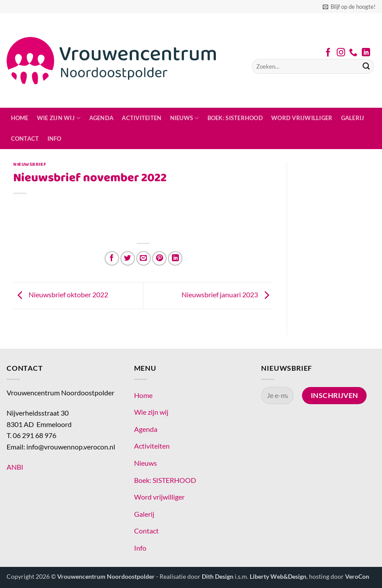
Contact (25, 139)
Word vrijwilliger (302, 118)
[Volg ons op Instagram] (341, 53)
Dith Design (218, 576)
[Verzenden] (366, 66)
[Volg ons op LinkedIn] (366, 53)
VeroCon (357, 576)
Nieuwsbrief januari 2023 (227, 294)
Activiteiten (142, 118)
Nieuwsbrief (30, 164)
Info (55, 139)
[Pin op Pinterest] (159, 258)
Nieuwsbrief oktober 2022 (61, 294)
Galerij (353, 118)
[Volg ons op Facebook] (328, 53)
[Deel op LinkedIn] (175, 258)
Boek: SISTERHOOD (235, 118)
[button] (349, 7)
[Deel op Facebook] (112, 258)
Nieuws (185, 118)
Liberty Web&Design (278, 576)
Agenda (102, 118)
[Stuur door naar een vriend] (144, 258)
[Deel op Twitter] (128, 258)
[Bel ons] (353, 53)
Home (20, 118)
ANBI (15, 467)
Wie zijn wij (59, 118)
